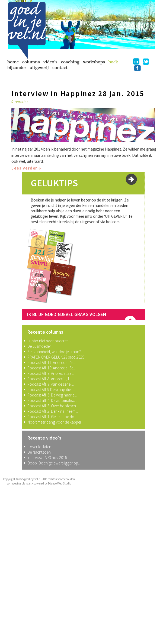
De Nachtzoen (39, 452)
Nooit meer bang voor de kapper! (55, 422)
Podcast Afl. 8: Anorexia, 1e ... (51, 379)
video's (50, 62)
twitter (146, 61)
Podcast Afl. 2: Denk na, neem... (53, 411)
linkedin (136, 61)
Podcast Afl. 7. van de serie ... (51, 384)
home (13, 62)
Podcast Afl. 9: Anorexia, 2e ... (51, 373)
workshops (94, 62)
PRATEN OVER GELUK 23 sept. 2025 (56, 357)
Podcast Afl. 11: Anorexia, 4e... (52, 362)
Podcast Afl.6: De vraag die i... (51, 390)
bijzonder (17, 68)
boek (113, 62)
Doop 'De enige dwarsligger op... (54, 463)
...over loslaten (39, 447)
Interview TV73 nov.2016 (47, 458)
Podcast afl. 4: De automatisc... (52, 400)
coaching (70, 62)
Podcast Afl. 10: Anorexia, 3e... (52, 368)
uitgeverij (39, 68)
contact (60, 68)
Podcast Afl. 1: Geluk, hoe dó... (52, 417)
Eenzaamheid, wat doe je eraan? (54, 352)
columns (31, 62)
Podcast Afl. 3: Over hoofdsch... (53, 406)
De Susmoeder (39, 346)
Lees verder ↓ (26, 168)
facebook (138, 68)
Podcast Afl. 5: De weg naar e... (52, 395)
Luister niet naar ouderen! (48, 341)
